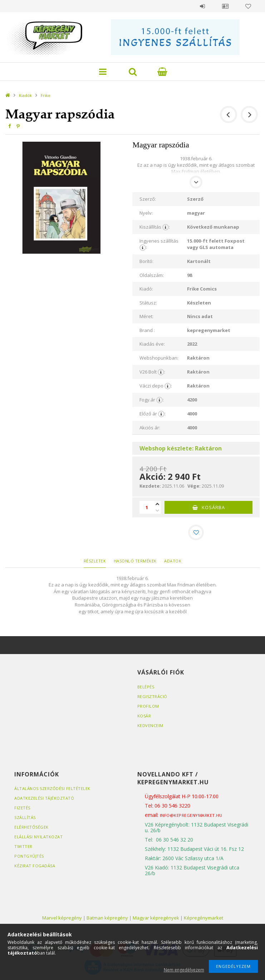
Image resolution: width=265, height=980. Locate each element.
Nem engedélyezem (184, 970)
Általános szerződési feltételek (52, 788)
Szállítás (25, 817)
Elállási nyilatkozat (38, 837)
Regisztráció (152, 696)
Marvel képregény (62, 918)
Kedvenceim (150, 725)
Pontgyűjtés (29, 856)
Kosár (144, 716)
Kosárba (213, 507)
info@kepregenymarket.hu (191, 815)
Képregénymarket (203, 918)
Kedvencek (248, 6)
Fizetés (22, 808)
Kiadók (25, 95)
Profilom (148, 706)
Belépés (202, 6)
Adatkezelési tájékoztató (44, 798)
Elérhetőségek (31, 827)
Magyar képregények (156, 918)
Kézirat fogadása (35, 866)
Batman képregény (107, 918)
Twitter (23, 846)
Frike (46, 95)
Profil (225, 6)
